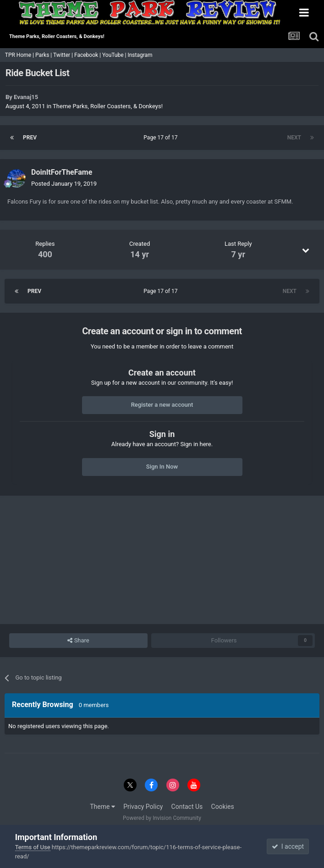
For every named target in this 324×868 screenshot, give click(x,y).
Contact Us (187, 807)
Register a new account (162, 405)
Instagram (140, 55)
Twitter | (64, 55)
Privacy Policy (143, 807)
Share (78, 641)
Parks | (44, 55)
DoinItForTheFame (62, 172)
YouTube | (115, 55)
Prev (30, 138)
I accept (288, 846)
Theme (102, 807)
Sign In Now (162, 467)
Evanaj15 (26, 97)
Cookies (223, 807)
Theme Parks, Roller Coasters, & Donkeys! (108, 106)
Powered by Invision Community (162, 818)
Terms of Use (33, 847)
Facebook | (88, 55)
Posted (64, 184)
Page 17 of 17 (162, 138)
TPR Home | (19, 55)
